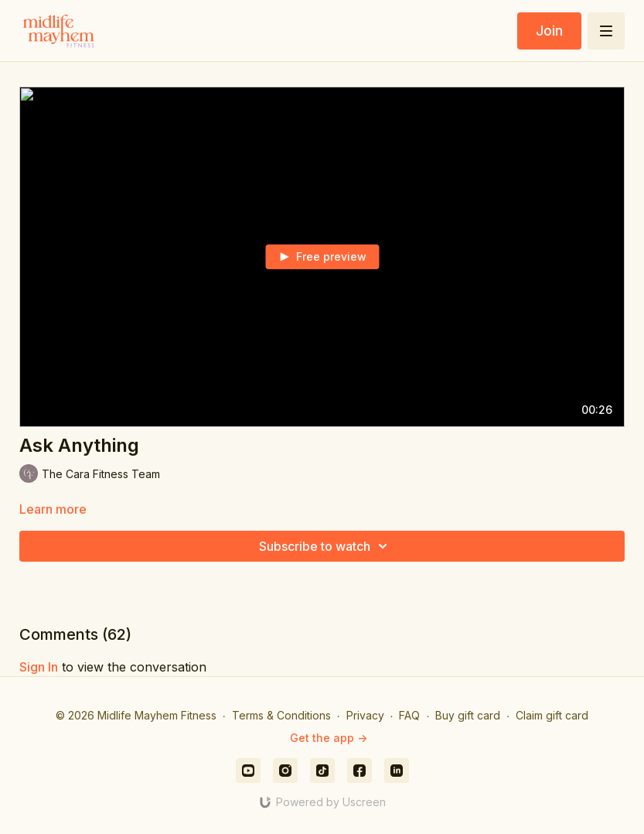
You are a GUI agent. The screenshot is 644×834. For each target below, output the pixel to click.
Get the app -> (329, 738)
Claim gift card (552, 715)
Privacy (365, 715)
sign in (39, 667)
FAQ (409, 715)
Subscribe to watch (325, 546)
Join (549, 31)
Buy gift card (468, 715)
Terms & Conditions (281, 715)
